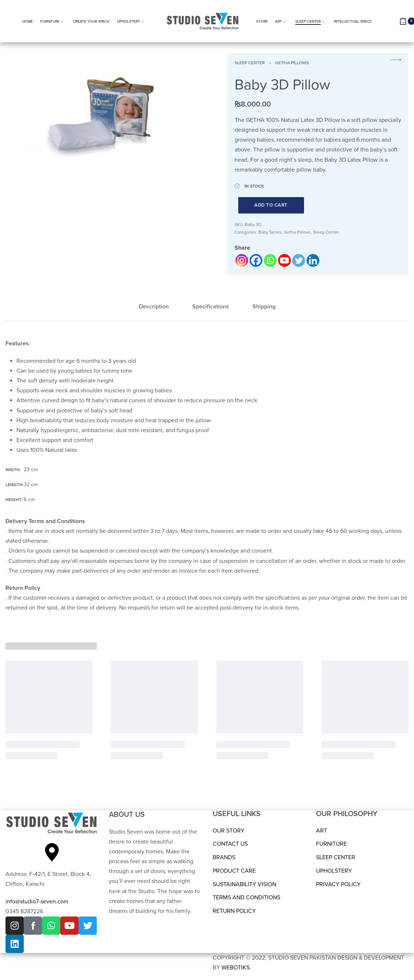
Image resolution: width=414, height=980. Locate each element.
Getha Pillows (292, 63)
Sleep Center (250, 63)
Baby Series (270, 232)
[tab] (154, 307)
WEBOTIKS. (236, 968)
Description (154, 307)
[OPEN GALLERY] (102, 118)
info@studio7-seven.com (37, 902)
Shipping (264, 307)
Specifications (211, 307)
